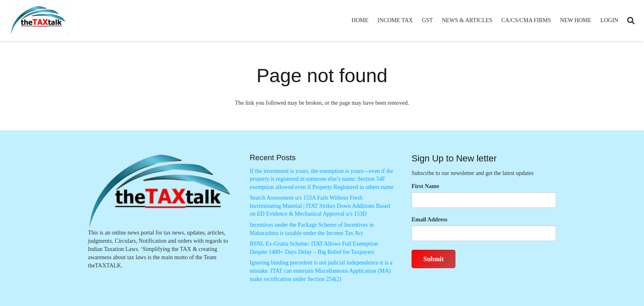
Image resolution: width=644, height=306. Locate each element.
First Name (425, 186)
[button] (631, 21)
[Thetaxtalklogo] (39, 21)
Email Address (429, 220)
